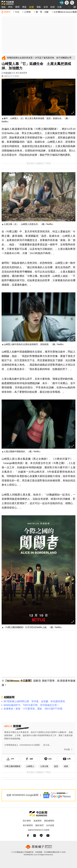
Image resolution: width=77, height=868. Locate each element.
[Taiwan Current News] (61, 3)
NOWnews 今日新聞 (19, 681)
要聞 (17, 7)
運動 (39, 7)
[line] (41, 836)
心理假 (27, 12)
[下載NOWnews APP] (67, 3)
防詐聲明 (27, 821)
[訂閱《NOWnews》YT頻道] (67, 759)
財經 (53, 7)
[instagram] (35, 836)
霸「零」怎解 (42, 12)
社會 (60, 7)
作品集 (69, 749)
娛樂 (31, 7)
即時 (10, 7)
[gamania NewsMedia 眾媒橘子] (39, 847)
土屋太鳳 (44, 766)
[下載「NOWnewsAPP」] (10, 759)
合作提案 (50, 825)
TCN (17, 12)
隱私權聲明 (49, 821)
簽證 (56, 766)
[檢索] (72, 3)
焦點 (3, 7)
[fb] (28, 836)
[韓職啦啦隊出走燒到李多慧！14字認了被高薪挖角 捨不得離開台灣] (41, 58)
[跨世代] (6, 12)
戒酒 (66, 766)
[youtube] (48, 836)
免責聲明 (37, 821)
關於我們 (40, 825)
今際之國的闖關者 (12, 766)
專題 (24, 7)
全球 (46, 7)
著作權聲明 (28, 825)
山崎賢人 (30, 766)
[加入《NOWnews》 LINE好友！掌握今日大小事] (48, 759)
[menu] (75, 7)
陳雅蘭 (8, 73)
